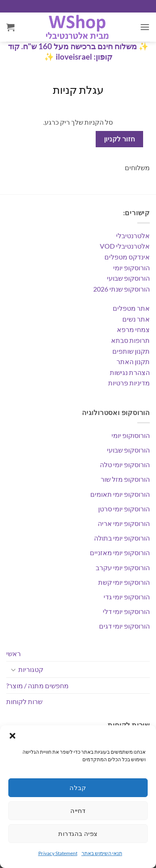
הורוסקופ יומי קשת (124, 582)
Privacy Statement (58, 853)
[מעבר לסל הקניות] (10, 27)
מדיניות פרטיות (129, 383)
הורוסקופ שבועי (128, 278)
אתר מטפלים (131, 308)
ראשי (14, 653)
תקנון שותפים (131, 351)
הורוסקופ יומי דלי (126, 611)
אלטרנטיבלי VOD (125, 246)
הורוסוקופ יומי (131, 435)
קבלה (78, 787)
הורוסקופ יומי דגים (124, 626)
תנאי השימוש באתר (102, 853)
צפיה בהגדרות (78, 833)
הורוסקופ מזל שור (125, 479)
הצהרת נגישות (130, 372)
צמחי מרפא (133, 329)
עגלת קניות (78, 90)
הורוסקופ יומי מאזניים (120, 552)
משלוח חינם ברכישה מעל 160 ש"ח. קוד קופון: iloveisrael (72, 51)
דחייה (78, 810)
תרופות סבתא (130, 340)
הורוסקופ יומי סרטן (124, 509)
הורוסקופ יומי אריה (124, 523)
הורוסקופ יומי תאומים (120, 494)
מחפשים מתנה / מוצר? (37, 686)
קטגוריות (31, 669)
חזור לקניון (120, 139)
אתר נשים (136, 319)
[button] (12, 736)
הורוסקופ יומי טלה (125, 464)
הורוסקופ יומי (131, 268)
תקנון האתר (133, 361)
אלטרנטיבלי (133, 235)
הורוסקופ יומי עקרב (123, 567)
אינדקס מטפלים (127, 257)
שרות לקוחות (24, 701)
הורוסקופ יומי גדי (127, 597)
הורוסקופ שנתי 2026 (121, 289)
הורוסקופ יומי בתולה (122, 538)
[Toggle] (13, 669)
